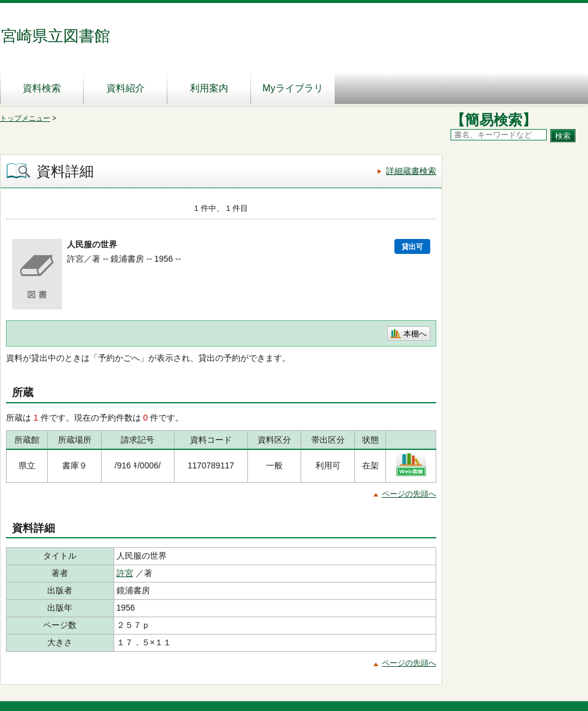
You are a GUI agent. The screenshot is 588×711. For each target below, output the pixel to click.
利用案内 (209, 88)
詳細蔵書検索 (411, 171)
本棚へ (415, 334)
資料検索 (42, 88)
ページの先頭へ (409, 494)
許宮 (125, 573)
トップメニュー (25, 118)
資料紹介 (125, 88)
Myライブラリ (293, 88)
